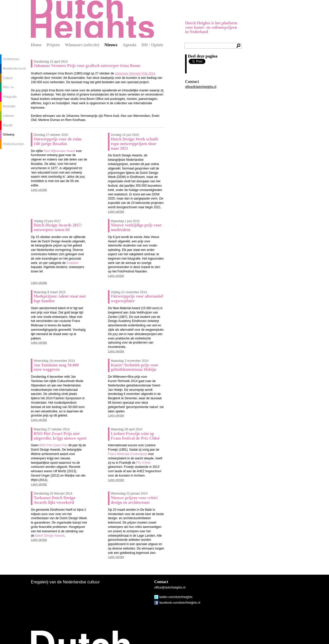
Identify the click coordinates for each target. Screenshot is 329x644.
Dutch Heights (93, 19)
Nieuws (111, 45)
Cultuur (8, 78)
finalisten (73, 263)
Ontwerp (9, 135)
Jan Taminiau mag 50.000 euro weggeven (56, 367)
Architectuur (11, 59)
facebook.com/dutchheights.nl (180, 603)
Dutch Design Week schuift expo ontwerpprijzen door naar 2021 (134, 144)
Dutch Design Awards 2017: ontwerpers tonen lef (58, 227)
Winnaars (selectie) (82, 45)
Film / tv (8, 87)
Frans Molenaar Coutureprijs (127, 454)
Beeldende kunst (14, 69)
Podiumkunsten (13, 144)
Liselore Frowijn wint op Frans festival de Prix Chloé (135, 436)
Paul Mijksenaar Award (59, 151)
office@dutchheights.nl (201, 87)
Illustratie (9, 106)
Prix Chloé (143, 463)
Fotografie (10, 97)
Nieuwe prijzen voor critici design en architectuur (134, 500)
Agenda (129, 45)
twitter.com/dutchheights (176, 597)
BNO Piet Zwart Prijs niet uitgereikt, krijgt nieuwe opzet (60, 436)
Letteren (8, 116)
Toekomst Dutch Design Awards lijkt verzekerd (54, 500)
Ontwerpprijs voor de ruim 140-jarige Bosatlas (58, 141)
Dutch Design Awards (50, 536)
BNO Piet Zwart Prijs (53, 445)
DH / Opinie (152, 45)
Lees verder (39, 190)
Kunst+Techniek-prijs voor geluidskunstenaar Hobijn (135, 367)
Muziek (8, 125)
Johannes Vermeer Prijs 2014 (135, 73)
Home (36, 45)
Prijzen (53, 45)
